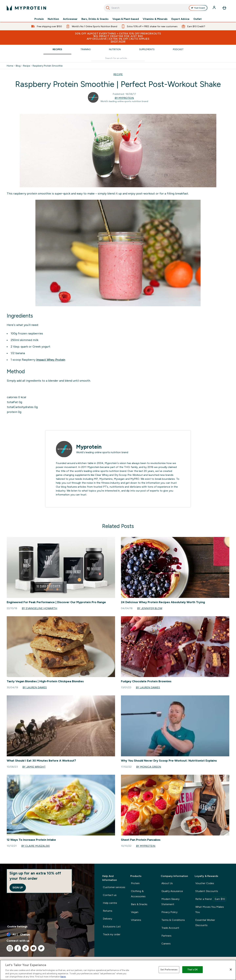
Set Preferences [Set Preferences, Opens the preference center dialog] (169, 970)
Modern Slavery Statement (170, 902)
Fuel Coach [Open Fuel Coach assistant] (198, 8)
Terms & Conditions (173, 920)
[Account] (215, 8)
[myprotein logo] (26, 8)
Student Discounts (207, 891)
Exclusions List (112, 927)
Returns (108, 911)
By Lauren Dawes (35, 687)
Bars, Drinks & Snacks (95, 19)
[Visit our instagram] (10, 948)
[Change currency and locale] (47, 934)
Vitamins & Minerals (155, 19)
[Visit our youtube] (33, 948)
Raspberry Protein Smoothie (48, 66)
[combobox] (156, 8)
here (63, 977)
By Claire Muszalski (36, 846)
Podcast (178, 49)
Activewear (70, 19)
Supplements (147, 49)
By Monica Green (149, 767)
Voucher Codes (205, 883)
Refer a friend (211, 899)
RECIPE (118, 74)
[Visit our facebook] (18, 948)
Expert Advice (180, 19)
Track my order (112, 934)
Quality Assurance (172, 891)
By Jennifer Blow (150, 608)
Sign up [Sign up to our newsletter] (18, 888)
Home (10, 66)
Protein (39, 19)
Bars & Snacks (139, 904)
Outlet (197, 19)
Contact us (110, 895)
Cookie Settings (17, 927)
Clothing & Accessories (138, 894)
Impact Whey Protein (51, 360)
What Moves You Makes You (210, 909)
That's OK (192, 970)
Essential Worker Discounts (205, 923)
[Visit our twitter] (41, 948)
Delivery (108, 919)
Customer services (114, 887)
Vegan (135, 912)
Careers (166, 944)
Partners (166, 936)
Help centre (110, 903)
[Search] (108, 8)
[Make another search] (118, 58)
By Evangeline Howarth (39, 608)
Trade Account (170, 928)
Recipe (27, 66)
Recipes (57, 49)
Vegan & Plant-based (126, 19)
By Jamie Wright (34, 767)
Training (86, 49)
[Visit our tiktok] (26, 948)
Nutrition (53, 19)
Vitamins (136, 920)
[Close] (231, 970)
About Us (167, 883)
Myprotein (89, 447)
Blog (18, 66)
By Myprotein (124, 98)
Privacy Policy (169, 912)
